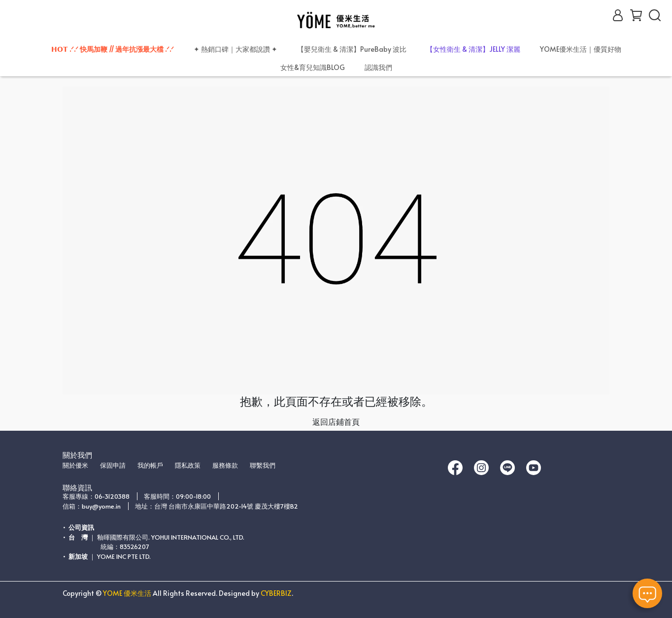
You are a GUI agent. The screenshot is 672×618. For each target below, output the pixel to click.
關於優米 (75, 465)
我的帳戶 (150, 465)
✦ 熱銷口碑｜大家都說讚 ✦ (235, 49)
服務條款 (225, 465)
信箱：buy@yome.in (92, 506)
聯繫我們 (263, 465)
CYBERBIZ (276, 593)
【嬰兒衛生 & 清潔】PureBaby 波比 (352, 49)
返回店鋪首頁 (336, 421)
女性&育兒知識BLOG (313, 67)
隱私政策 (188, 465)
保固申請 (113, 465)
